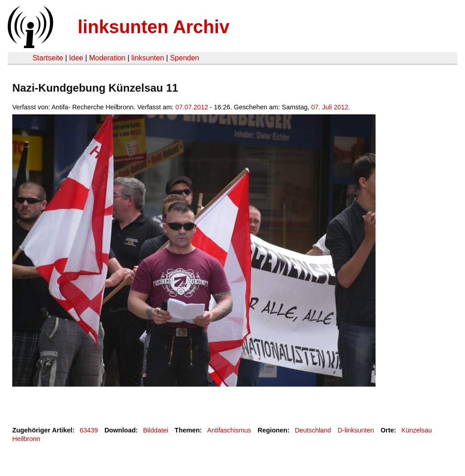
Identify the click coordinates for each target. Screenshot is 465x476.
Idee (76, 58)
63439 (89, 430)
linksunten (148, 58)
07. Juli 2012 (330, 107)
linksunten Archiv (153, 27)
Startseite (48, 58)
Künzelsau (417, 430)
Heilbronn (26, 439)
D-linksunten (356, 430)
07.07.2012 (192, 107)
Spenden (184, 58)
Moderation (107, 58)
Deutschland (313, 430)
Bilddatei (156, 430)
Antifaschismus (229, 430)
